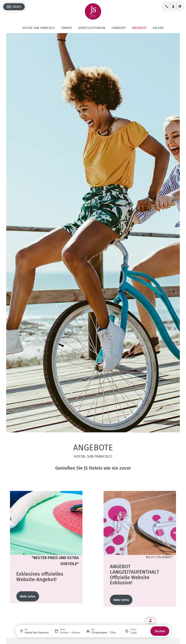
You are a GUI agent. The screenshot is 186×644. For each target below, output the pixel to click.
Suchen (160, 631)
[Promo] (139, 633)
